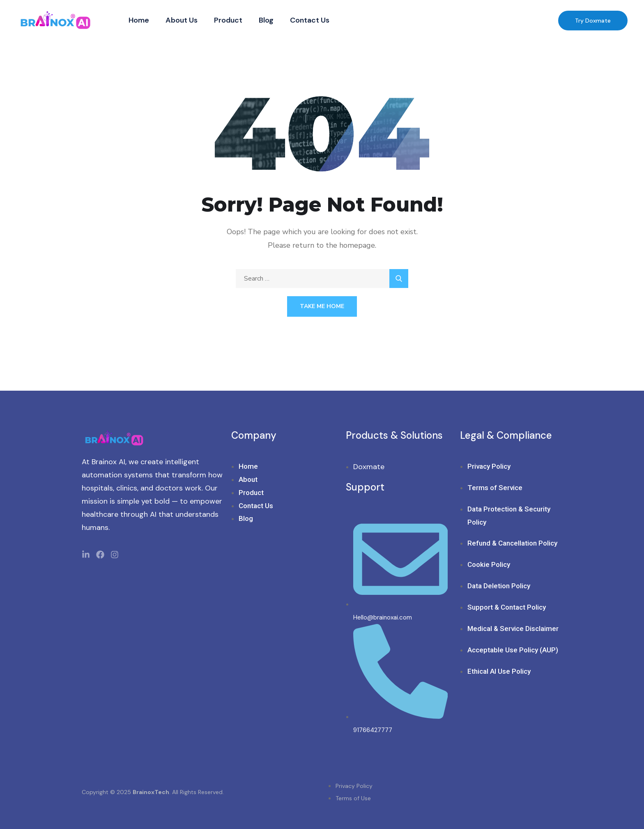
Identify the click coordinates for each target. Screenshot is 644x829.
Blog (266, 20)
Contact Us (310, 20)
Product (228, 20)
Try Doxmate (593, 21)
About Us (182, 20)
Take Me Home (322, 306)
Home (139, 20)
